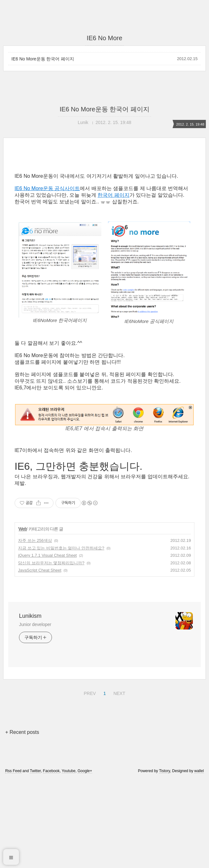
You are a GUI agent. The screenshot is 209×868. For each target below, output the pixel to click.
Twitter (35, 859)
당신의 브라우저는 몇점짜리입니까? (51, 651)
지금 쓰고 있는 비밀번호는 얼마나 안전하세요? (61, 637)
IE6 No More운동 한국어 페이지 (43, 59)
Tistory (165, 859)
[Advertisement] (104, 211)
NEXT (118, 781)
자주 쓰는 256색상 (35, 629)
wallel (199, 859)
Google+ (85, 859)
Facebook (51, 859)
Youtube (69, 859)
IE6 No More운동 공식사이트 (47, 277)
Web (23, 617)
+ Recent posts (22, 821)
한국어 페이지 (113, 284)
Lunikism (30, 704)
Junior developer (35, 713)
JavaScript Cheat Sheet (40, 659)
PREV (89, 781)
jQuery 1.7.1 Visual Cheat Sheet (47, 644)
